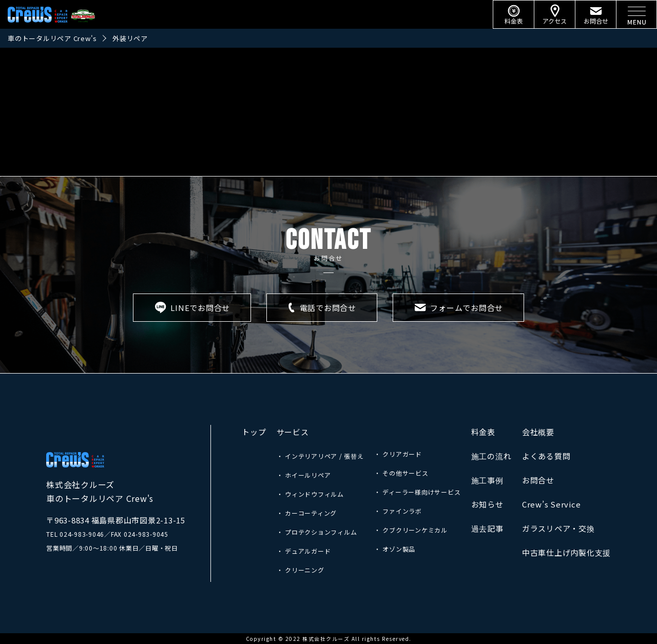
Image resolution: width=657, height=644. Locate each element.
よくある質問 (546, 456)
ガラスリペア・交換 (558, 528)
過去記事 (487, 528)
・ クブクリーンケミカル (411, 530)
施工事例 (487, 480)
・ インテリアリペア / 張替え (320, 456)
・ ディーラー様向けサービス (418, 492)
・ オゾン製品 (395, 549)
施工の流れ (491, 456)
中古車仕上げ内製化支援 (566, 552)
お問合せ (538, 480)
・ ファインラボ (398, 511)
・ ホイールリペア (304, 475)
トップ (254, 432)
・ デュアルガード (304, 551)
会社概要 (538, 432)
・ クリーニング (301, 570)
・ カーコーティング (307, 513)
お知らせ (487, 504)
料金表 (483, 432)
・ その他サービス (401, 473)
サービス (293, 432)
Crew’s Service (552, 504)
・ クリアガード (398, 454)
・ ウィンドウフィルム (310, 494)
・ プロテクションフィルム (317, 532)
